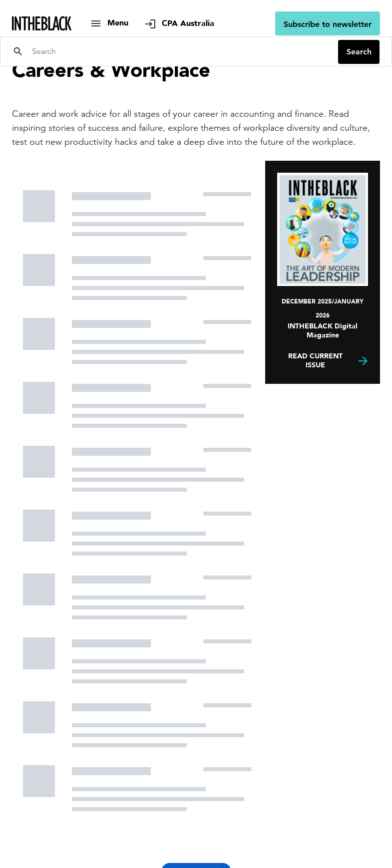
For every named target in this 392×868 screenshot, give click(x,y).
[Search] (181, 51)
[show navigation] (109, 23)
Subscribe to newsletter (328, 24)
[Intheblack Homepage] (42, 23)
